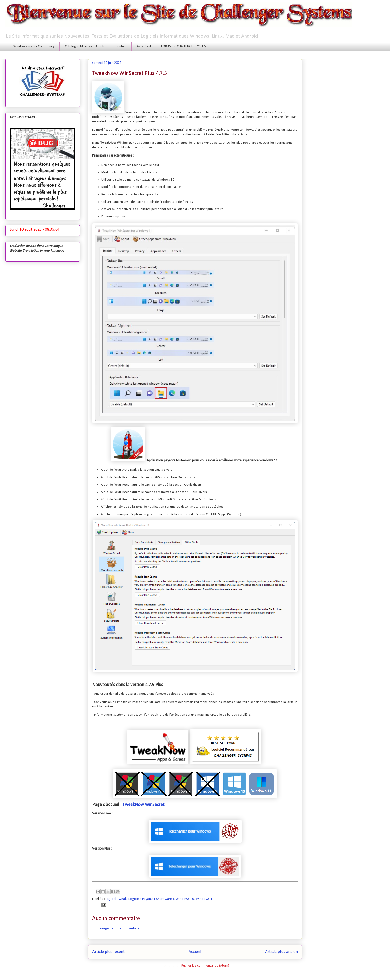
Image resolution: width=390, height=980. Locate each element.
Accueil (195, 952)
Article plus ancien (281, 952)
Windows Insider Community (34, 46)
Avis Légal (144, 46)
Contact (121, 46)
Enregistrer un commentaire (119, 928)
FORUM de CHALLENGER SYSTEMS (185, 46)
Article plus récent (108, 952)
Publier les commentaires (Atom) (205, 966)
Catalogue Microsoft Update (85, 46)
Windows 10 (185, 899)
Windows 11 (205, 899)
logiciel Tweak (116, 899)
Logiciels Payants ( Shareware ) (151, 899)
